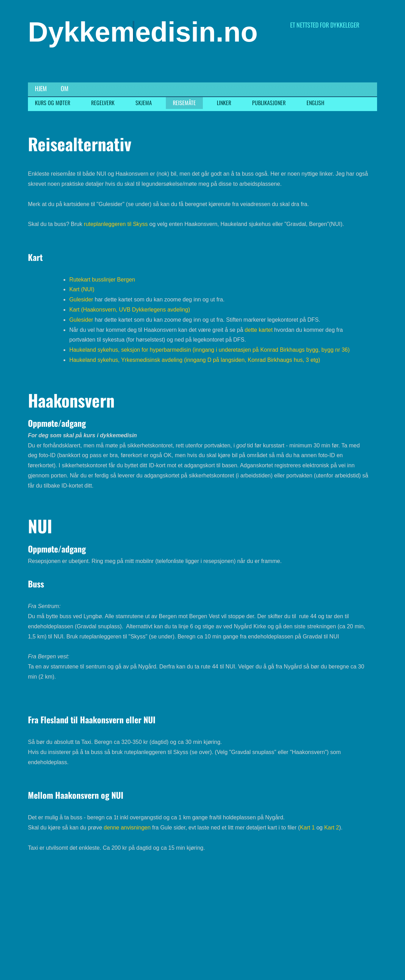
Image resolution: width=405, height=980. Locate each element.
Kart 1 (307, 828)
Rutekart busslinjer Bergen (102, 280)
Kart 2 (331, 828)
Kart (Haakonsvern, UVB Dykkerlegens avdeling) (130, 310)
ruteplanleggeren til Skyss (116, 224)
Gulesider (81, 299)
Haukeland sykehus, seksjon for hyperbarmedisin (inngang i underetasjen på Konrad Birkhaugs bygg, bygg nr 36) (209, 350)
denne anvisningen (127, 828)
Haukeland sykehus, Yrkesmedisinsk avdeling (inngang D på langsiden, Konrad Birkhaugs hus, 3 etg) (194, 360)
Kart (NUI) (82, 289)
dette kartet (259, 330)
